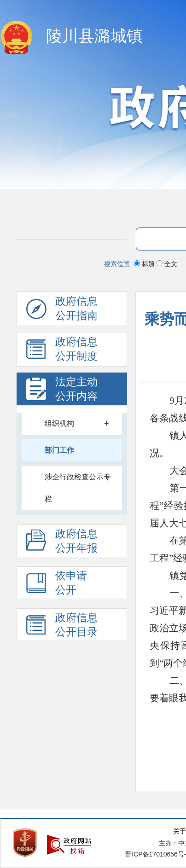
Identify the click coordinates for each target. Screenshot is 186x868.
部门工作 (59, 450)
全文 (167, 264)
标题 (145, 264)
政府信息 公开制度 (62, 351)
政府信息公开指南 (62, 311)
